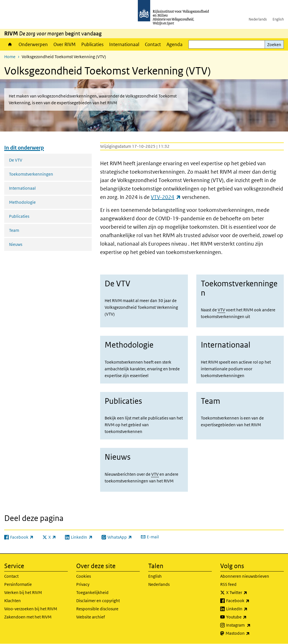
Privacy (83, 584)
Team (14, 230)
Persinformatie (18, 584)
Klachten (13, 601)
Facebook (250, 601)
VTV (221, 310)
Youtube (249, 617)
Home (10, 44)
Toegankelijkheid (92, 592)
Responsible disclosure (97, 609)
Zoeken (274, 45)
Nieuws (16, 244)
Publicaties (92, 44)
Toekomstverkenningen (31, 174)
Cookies (84, 576)
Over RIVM (65, 44)
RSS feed (228, 584)
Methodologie (22, 202)
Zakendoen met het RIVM (28, 617)
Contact (153, 44)
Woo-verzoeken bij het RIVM (31, 609)
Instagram (251, 625)
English (278, 19)
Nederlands (258, 19)
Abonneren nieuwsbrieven (245, 576)
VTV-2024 (166, 197)
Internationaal (124, 44)
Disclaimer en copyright (98, 601)
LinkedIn (249, 609)
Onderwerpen (33, 44)
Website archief (91, 617)
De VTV (16, 160)
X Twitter (249, 593)
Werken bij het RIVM (23, 592)
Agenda (175, 44)
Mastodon (250, 633)
